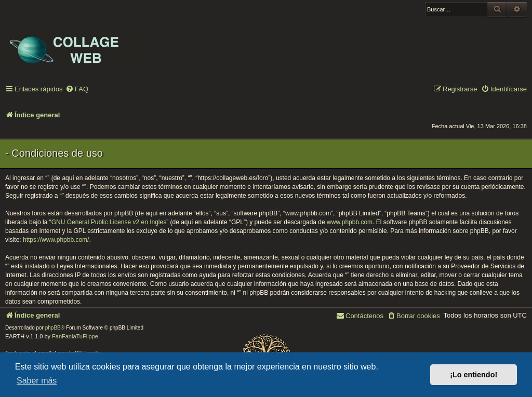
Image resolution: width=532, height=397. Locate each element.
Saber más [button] (37, 381)
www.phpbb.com (350, 222)
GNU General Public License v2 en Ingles (109, 222)
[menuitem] (77, 90)
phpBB (53, 328)
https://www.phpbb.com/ (56, 240)
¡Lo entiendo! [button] (474, 375)
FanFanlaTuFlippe (75, 336)
